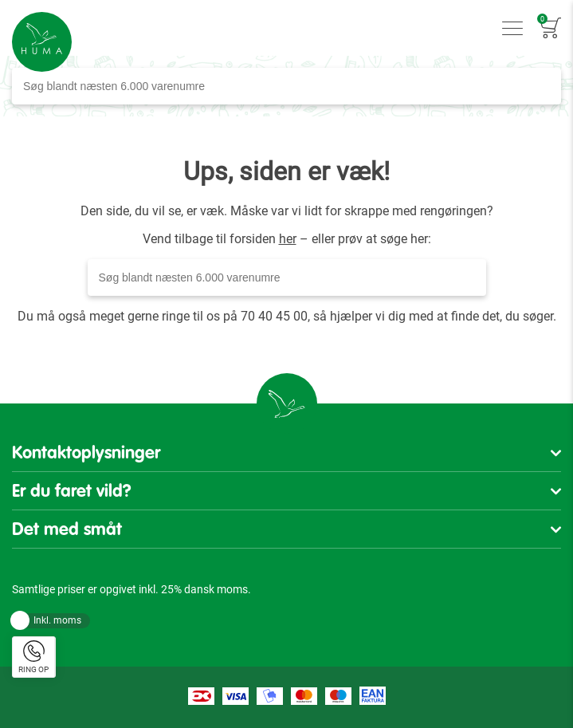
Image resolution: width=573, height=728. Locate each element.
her (288, 239)
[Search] (544, 86)
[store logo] (42, 42)
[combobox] (286, 86)
